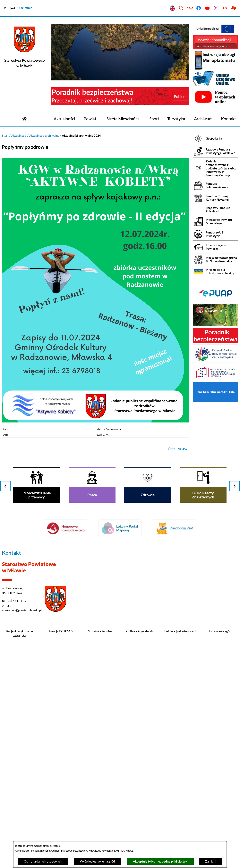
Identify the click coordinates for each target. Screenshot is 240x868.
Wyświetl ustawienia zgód (97, 861)
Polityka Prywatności (140, 631)
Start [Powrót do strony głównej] (5, 135)
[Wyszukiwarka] (181, 8)
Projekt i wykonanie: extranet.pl (20, 633)
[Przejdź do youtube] (207, 8)
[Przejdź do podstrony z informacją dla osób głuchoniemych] (234, 8)
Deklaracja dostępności (180, 631)
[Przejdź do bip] (190, 8)
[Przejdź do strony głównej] (24, 118)
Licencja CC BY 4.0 (60, 631)
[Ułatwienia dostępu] (225, 8)
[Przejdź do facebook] (199, 8)
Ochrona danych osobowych (43, 861)
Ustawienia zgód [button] (220, 631)
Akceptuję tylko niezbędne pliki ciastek (160, 861)
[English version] (172, 8)
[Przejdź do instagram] (216, 8)
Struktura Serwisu (100, 631)
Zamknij (211, 861)
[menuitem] (64, 119)
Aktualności (19, 135)
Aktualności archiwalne (44, 135)
